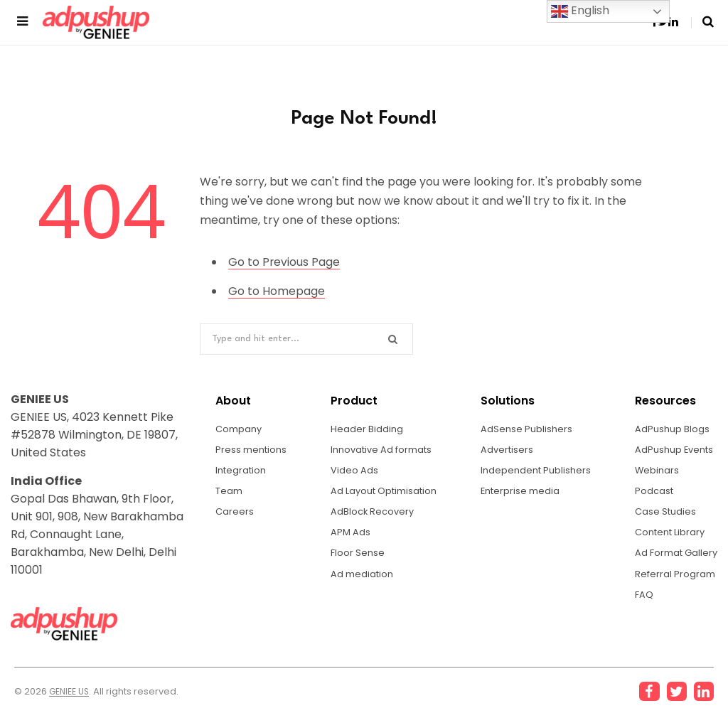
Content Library (667, 539)
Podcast (649, 495)
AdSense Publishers (525, 429)
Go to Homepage (277, 290)
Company (240, 429)
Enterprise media (520, 495)
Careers (235, 517)
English (580, 11)
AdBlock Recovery (370, 517)
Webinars (652, 473)
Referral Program (670, 583)
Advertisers (505, 451)
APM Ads (347, 539)
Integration (243, 473)
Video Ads (350, 473)
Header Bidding (363, 429)
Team (230, 495)
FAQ (638, 605)
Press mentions (253, 451)
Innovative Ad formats (382, 451)
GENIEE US (71, 692)
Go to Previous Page (284, 262)
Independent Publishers (536, 473)
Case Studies (661, 517)
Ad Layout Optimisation (385, 495)
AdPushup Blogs (667, 429)
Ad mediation (360, 583)
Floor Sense (354, 561)
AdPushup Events (671, 451)
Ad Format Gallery (673, 561)
